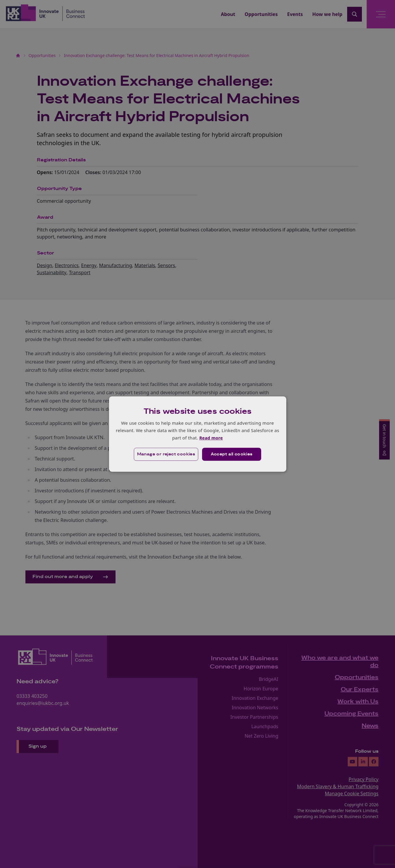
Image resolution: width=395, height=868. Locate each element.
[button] (166, 455)
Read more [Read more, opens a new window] (211, 438)
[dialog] (198, 434)
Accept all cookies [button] (232, 455)
